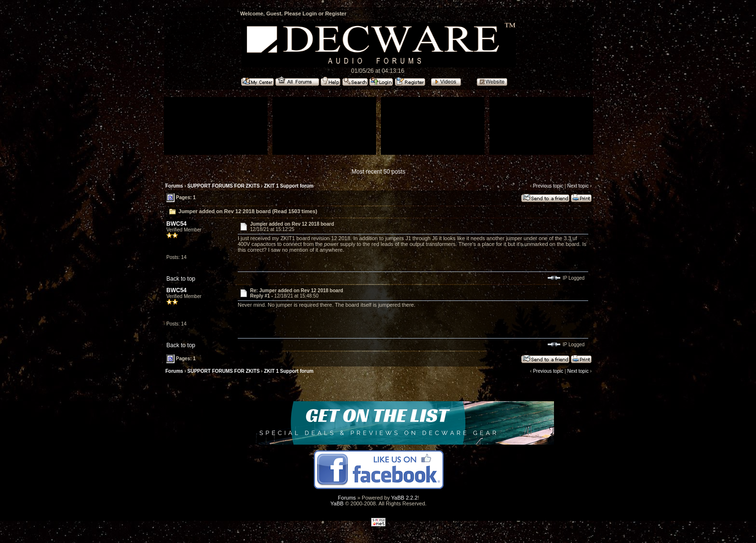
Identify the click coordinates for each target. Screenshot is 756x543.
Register (336, 14)
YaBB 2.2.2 (404, 498)
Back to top (181, 279)
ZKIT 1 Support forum (289, 186)
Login (310, 14)
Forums (174, 186)
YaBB (337, 503)
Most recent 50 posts (378, 172)
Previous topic (548, 186)
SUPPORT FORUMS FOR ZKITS (224, 186)
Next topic (578, 186)
